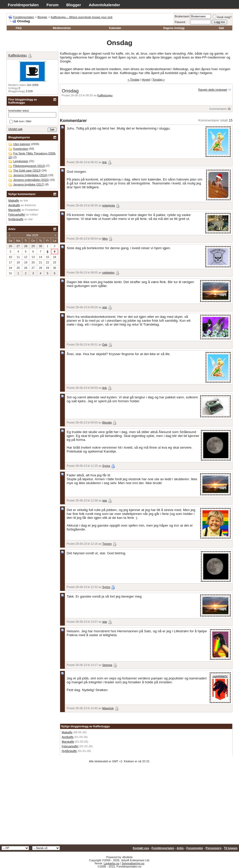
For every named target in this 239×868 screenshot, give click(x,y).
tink (105, 162)
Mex (105, 239)
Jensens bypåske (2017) (29, 184)
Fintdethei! (32, 210)
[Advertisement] (119, 806)
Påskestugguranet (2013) (29, 166)
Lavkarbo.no (112, 863)
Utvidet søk (15, 129)
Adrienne (30, 205)
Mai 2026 (32, 235)
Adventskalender (105, 5)
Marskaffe (68, 742)
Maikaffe (67, 732)
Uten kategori (22, 144)
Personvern (213, 848)
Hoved (146, 80)
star (105, 307)
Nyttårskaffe (69, 751)
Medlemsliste (62, 28)
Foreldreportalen (23, 5)
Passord (180, 22)
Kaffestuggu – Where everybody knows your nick (82, 17)
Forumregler (195, 848)
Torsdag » (158, 80)
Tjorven (107, 544)
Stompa (107, 665)
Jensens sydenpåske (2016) (31, 180)
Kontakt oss (141, 848)
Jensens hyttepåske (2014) (30, 175)
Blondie (107, 422)
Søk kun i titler (20, 121)
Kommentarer (218, 109)
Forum (52, 5)
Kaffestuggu (105, 95)
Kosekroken (21, 149)
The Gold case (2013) (27, 170)
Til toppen (231, 848)
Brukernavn (182, 16)
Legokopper (21, 161)
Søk (221, 28)
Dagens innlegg (174, 28)
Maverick (108, 708)
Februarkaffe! (70, 746)
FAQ (19, 28)
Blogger (74, 5)
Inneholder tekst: (19, 111)
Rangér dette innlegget (213, 90)
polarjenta (109, 205)
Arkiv (180, 848)
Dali (105, 345)
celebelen (108, 272)
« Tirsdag (133, 80)
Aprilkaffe (68, 737)
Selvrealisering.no (133, 863)
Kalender (115, 28)
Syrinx (106, 466)
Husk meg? (222, 17)
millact (34, 214)
